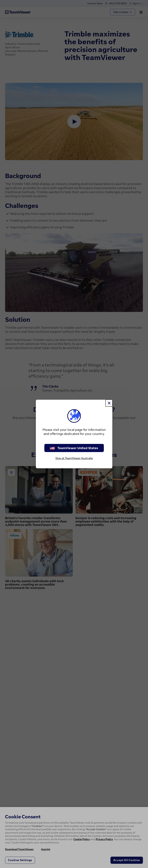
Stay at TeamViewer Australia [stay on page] (74, 458)
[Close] (109, 403)
